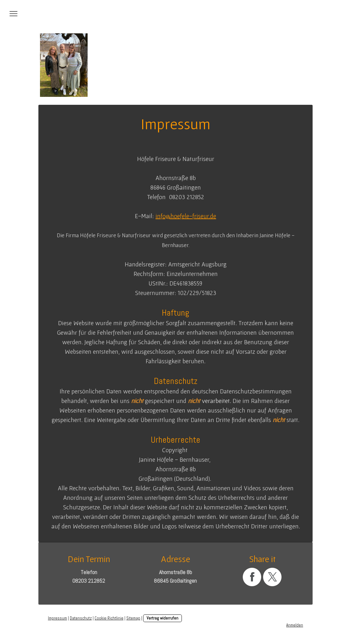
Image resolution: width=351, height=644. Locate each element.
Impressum (57, 618)
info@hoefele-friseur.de (186, 216)
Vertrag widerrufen (162, 618)
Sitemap (133, 618)
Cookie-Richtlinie (109, 618)
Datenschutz (81, 618)
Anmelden (295, 625)
